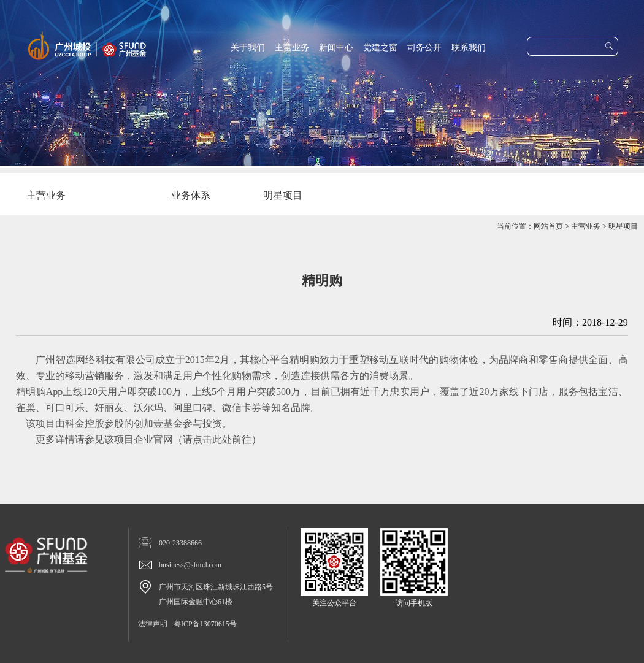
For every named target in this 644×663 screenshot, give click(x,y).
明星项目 (623, 226)
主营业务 (292, 48)
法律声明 (153, 624)
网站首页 (548, 226)
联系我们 (469, 48)
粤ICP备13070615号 (205, 624)
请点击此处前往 (217, 439)
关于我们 (248, 48)
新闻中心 (336, 48)
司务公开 (424, 48)
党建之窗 (380, 48)
